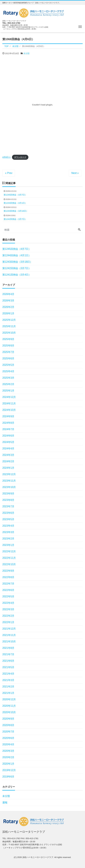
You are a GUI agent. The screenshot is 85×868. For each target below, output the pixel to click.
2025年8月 (8, 346)
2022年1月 (8, 622)
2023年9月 (8, 494)
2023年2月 (8, 539)
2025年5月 (8, 365)
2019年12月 (9, 770)
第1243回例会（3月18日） (17, 262)
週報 (5, 802)
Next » (75, 173)
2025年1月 (8, 391)
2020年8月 (8, 725)
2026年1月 (8, 313)
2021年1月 (8, 693)
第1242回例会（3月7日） (17, 268)
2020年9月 (8, 719)
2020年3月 (8, 751)
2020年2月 (8, 757)
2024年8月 (8, 423)
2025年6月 (8, 358)
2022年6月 (8, 590)
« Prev (9, 173)
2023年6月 (8, 513)
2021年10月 (9, 642)
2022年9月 (8, 571)
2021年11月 (9, 635)
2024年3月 (8, 455)
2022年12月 (9, 551)
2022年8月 (8, 577)
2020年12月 (9, 699)
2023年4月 (8, 526)
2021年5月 (8, 667)
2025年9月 (8, 339)
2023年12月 (9, 474)
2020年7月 (8, 732)
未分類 (26, 53)
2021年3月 (8, 680)
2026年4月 (8, 294)
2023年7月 (8, 506)
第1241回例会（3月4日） (17, 275)
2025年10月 (9, 333)
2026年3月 (8, 301)
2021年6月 (8, 661)
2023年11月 (9, 481)
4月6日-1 (6, 157)
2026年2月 (8, 307)
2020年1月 (8, 764)
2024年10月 (9, 410)
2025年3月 (8, 378)
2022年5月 (8, 596)
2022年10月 (9, 564)
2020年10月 (9, 712)
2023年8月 (8, 500)
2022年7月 (8, 584)
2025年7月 (8, 352)
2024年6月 (8, 436)
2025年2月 (8, 384)
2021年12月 (9, 629)
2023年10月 (9, 487)
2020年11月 (9, 706)
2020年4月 (8, 744)
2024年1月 (8, 468)
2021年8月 (8, 648)
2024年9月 (8, 416)
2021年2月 (8, 687)
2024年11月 (9, 403)
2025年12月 (9, 320)
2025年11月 (9, 326)
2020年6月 (8, 738)
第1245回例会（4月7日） (17, 249)
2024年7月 (8, 429)
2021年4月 (8, 674)
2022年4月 (8, 603)
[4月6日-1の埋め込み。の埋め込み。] (42, 105)
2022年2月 (8, 616)
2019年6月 (8, 777)
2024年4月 (8, 449)
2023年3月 (8, 532)
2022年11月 (9, 558)
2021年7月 (8, 654)
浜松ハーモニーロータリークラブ (38, 857)
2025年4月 (8, 371)
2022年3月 (8, 609)
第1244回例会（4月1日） (17, 255)
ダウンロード (20, 157)
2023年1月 (8, 545)
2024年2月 (8, 461)
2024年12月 (9, 397)
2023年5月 (8, 519)
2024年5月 (8, 442)
